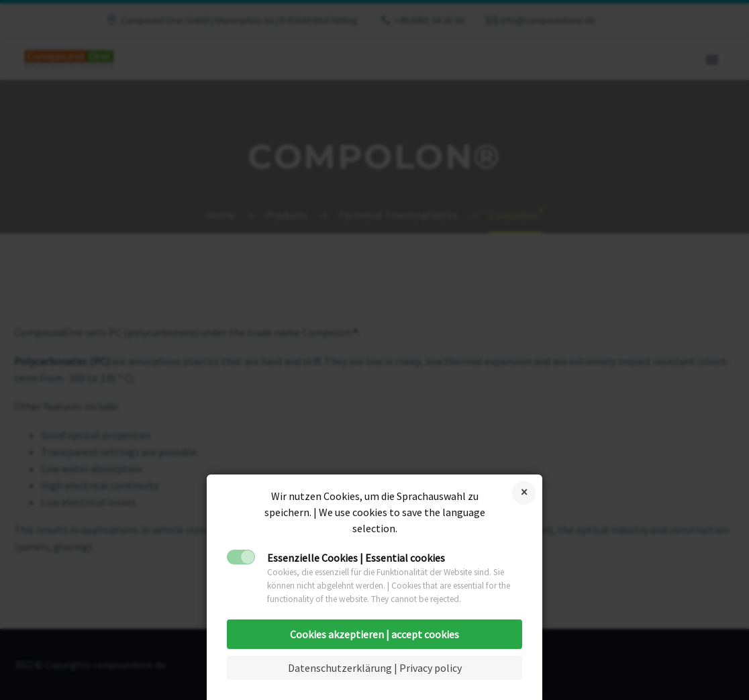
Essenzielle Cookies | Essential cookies (356, 558)
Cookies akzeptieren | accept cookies (374, 634)
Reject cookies (524, 493)
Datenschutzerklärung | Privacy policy (375, 668)
